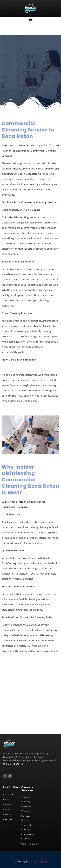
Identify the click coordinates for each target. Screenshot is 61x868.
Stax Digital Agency (37, 861)
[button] (30, 20)
